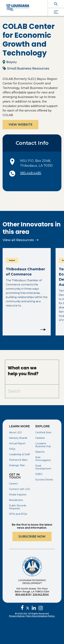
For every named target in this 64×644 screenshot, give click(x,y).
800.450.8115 (23, 594)
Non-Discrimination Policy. (41, 616)
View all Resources (21, 240)
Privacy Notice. (17, 616)
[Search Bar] (24, 391)
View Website (20, 125)
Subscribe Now (32, 537)
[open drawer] (56, 12)
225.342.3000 (41, 594)
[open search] (56, 4)
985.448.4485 (31, 173)
